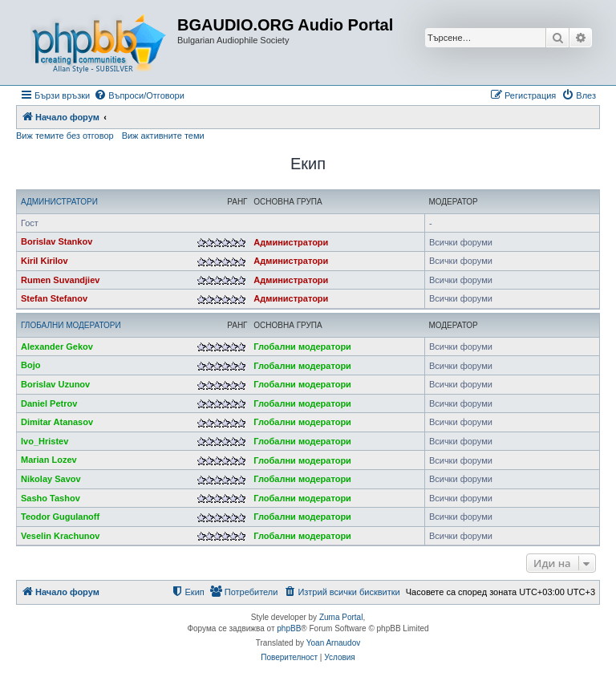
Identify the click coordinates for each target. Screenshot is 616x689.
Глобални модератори (71, 325)
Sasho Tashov (51, 498)
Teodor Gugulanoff (60, 517)
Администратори (59, 202)
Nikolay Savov (51, 479)
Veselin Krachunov (60, 536)
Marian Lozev (49, 460)
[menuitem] (139, 95)
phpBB (289, 628)
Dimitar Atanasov (57, 422)
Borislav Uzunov (55, 384)
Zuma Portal (341, 617)
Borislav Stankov (57, 241)
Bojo (30, 365)
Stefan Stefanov (54, 298)
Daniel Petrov (49, 403)
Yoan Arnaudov (333, 643)
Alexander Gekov (57, 347)
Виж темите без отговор (65, 136)
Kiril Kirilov (45, 261)
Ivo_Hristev (45, 441)
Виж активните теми (163, 136)
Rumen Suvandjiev (60, 280)
